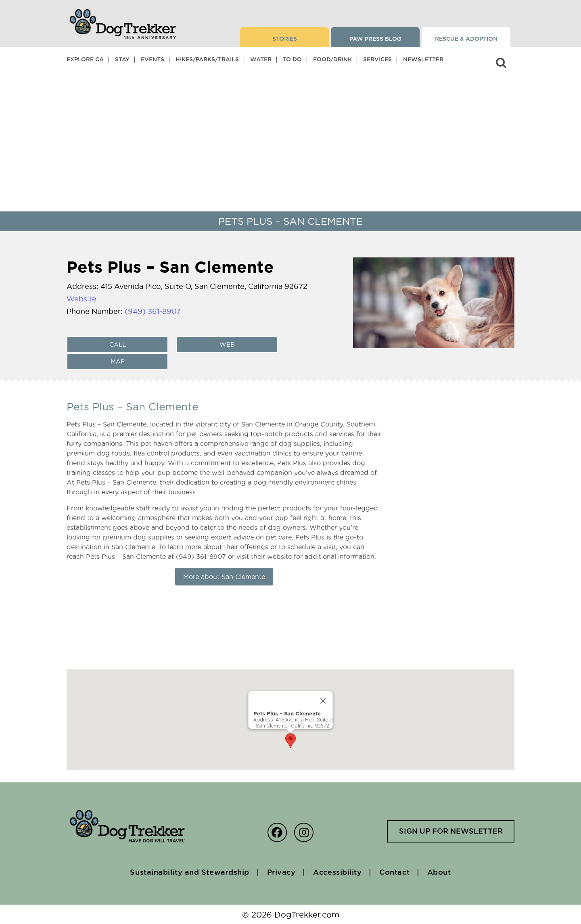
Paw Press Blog (375, 39)
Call (117, 344)
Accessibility (338, 872)
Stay (122, 59)
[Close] (323, 700)
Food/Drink (332, 59)
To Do (292, 59)
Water (261, 59)
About (441, 872)
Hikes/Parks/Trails (207, 59)
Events (153, 59)
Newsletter (423, 59)
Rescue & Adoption (466, 39)
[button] (290, 740)
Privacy (281, 872)
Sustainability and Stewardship (188, 872)
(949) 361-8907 (153, 311)
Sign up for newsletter (450, 831)
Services (377, 59)
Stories (285, 39)
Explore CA (85, 59)
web (227, 344)
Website (82, 299)
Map (117, 361)
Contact (395, 872)
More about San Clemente (224, 576)
